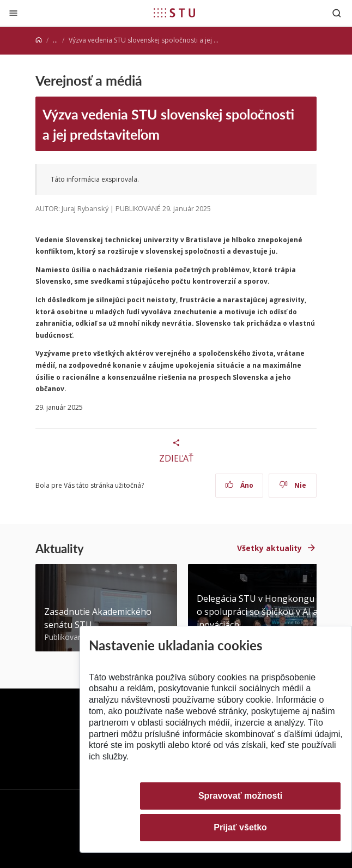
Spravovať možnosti (240, 796)
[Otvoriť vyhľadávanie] (337, 13)
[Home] (39, 40)
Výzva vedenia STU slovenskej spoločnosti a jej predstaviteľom (168, 124)
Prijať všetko (240, 827)
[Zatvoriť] (13, 13)
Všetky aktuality (269, 548)
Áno (239, 485)
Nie (293, 485)
